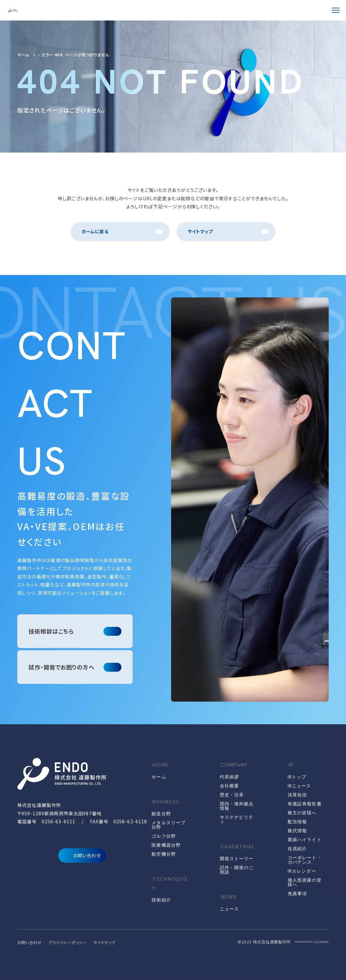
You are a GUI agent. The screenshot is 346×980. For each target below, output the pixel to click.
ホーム (23, 55)
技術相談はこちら (51, 631)
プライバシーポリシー (68, 943)
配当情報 (297, 822)
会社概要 (229, 786)
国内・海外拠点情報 (237, 806)
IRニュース (300, 786)
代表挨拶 (229, 777)
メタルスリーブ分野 (169, 825)
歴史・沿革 (232, 795)
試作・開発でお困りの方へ (62, 667)
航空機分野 (164, 854)
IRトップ (297, 777)
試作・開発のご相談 (237, 870)
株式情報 (297, 831)
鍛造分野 (161, 814)
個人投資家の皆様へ (305, 882)
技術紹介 (161, 900)
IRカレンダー (302, 871)
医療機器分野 (166, 845)
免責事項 (297, 893)
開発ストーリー (237, 859)
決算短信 (297, 795)
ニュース (229, 909)
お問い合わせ (82, 855)
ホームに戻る (95, 231)
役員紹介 (297, 849)
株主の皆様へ (302, 813)
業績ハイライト (305, 840)
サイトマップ (200, 231)
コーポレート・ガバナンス (305, 860)
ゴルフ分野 (164, 836)
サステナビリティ (237, 819)
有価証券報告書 (305, 804)
